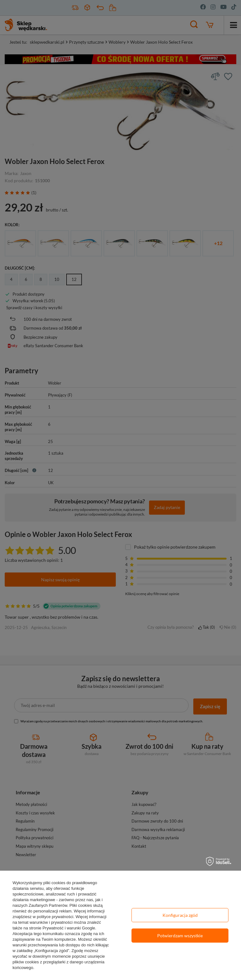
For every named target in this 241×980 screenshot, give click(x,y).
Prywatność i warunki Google (69, 928)
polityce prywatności (55, 917)
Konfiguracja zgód (180, 915)
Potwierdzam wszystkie (180, 936)
